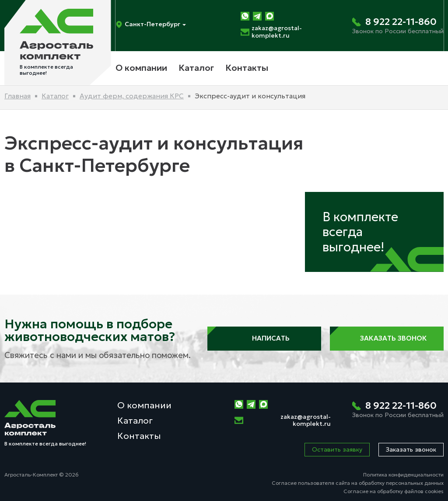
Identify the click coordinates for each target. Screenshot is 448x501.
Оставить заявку (337, 449)
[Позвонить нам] (398, 26)
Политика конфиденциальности (403, 475)
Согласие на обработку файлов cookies (394, 491)
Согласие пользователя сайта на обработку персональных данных (358, 483)
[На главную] (58, 43)
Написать (264, 338)
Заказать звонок (387, 338)
